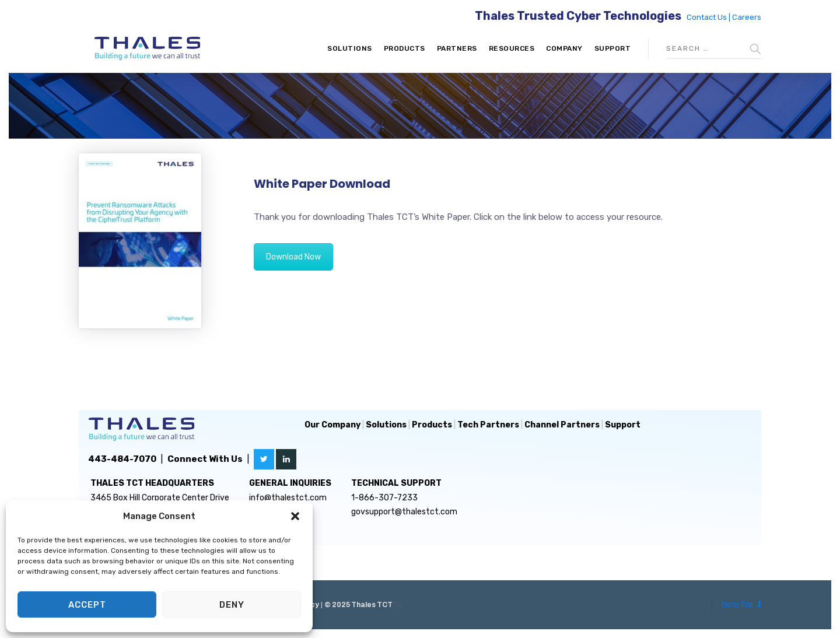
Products (405, 48)
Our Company (332, 425)
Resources (512, 48)
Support (613, 48)
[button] (295, 516)
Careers (747, 17)
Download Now (293, 257)
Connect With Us (205, 459)
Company (564, 48)
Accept (87, 605)
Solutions (350, 48)
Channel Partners (562, 425)
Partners (457, 48)
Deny (232, 605)
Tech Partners (488, 425)
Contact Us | (709, 17)
